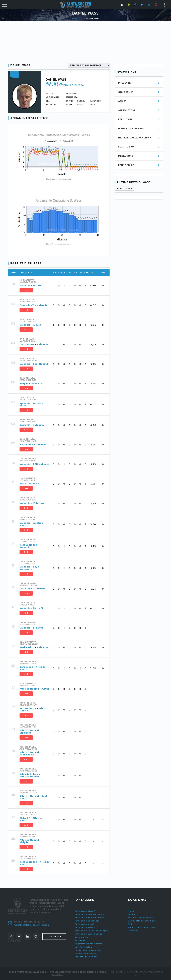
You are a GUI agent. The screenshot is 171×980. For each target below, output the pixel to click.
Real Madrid (40, 364)
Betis (23, 484)
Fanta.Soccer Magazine (140, 917)
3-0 (26, 330)
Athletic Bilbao (29, 774)
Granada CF (27, 305)
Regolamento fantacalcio (89, 944)
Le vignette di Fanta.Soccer (143, 921)
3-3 (26, 530)
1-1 (26, 310)
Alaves (37, 325)
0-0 (26, 430)
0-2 (26, 825)
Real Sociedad (28, 545)
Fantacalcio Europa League (89, 934)
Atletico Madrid (29, 689)
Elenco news (124, 188)
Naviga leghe (82, 937)
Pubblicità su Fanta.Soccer (142, 927)
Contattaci (54, 937)
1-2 (26, 369)
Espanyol (39, 628)
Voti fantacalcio (83, 947)
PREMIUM (133, 931)
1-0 (26, 290)
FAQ (130, 924)
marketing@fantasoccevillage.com (32, 925)
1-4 (26, 349)
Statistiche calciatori (86, 954)
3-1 (26, 388)
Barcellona (26, 445)
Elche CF (38, 608)
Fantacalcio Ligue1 (84, 924)
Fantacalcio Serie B (85, 927)
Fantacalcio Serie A (85, 911)
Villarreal (39, 503)
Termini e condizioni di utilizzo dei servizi (79, 973)
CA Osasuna (27, 344)
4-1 (26, 488)
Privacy (67, 972)
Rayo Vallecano (29, 568)
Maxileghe (80, 940)
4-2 (26, 674)
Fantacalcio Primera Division (90, 917)
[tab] (63, 286)
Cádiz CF (25, 425)
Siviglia (24, 383)
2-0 (26, 508)
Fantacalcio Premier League (90, 914)
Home (74, 19)
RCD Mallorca (41, 464)
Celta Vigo (26, 589)
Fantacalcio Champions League (91, 931)
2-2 (26, 469)
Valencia (25, 286)
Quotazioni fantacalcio (87, 950)
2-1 (26, 613)
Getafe (37, 286)
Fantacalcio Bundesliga (87, 921)
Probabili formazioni (86, 957)
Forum (132, 914)
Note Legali (55, 972)
